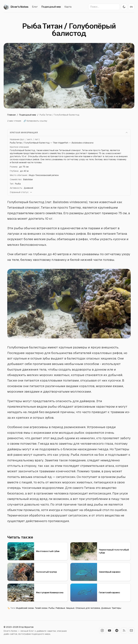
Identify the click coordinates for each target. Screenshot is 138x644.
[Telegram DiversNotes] (117, 630)
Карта (68, 7)
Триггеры (116, 608)
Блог (35, 7)
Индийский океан (25, 608)
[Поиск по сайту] (104, 7)
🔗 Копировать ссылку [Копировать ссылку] (35, 121)
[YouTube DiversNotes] (109, 630)
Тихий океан (41, 608)
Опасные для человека (88, 608)
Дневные (106, 608)
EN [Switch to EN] (131, 7)
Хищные (70, 608)
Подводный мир (51, 7)
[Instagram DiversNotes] (102, 630)
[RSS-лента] (124, 630)
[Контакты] (131, 630)
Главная (11, 115)
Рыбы (52, 608)
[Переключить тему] (124, 7)
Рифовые (60, 608)
